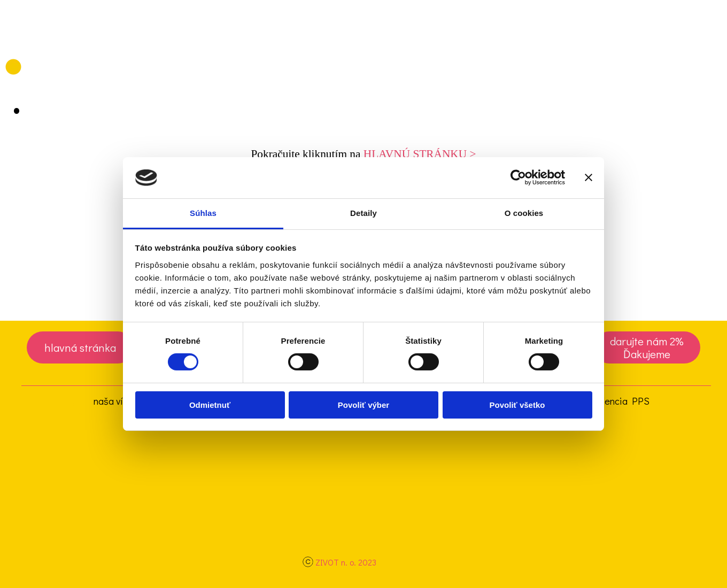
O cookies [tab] (524, 213)
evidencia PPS (618, 401)
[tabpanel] (363, 154)
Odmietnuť (210, 405)
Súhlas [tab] (203, 213)
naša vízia (114, 401)
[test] (80, 347)
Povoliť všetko (517, 405)
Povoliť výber (363, 405)
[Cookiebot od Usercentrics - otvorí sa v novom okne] (518, 177)
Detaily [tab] (363, 213)
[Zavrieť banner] (589, 177)
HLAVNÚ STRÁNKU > (420, 154)
